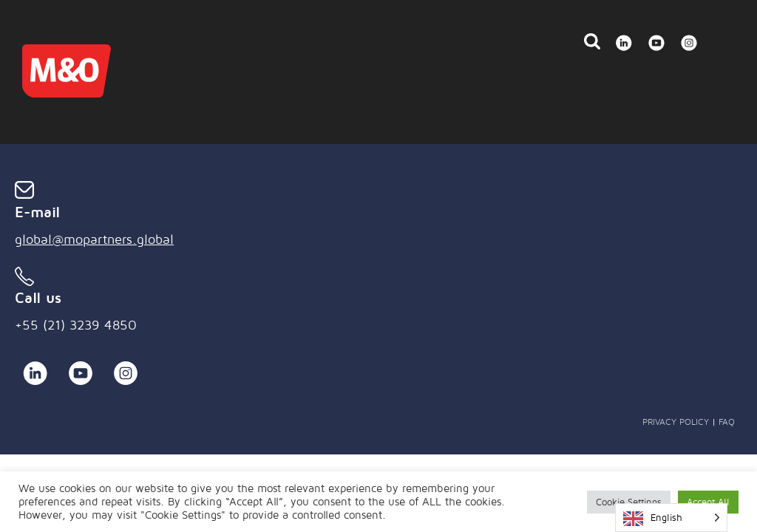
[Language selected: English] (671, 518)
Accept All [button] (708, 502)
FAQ (727, 422)
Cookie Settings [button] (629, 502)
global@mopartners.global (94, 239)
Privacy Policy (676, 422)
